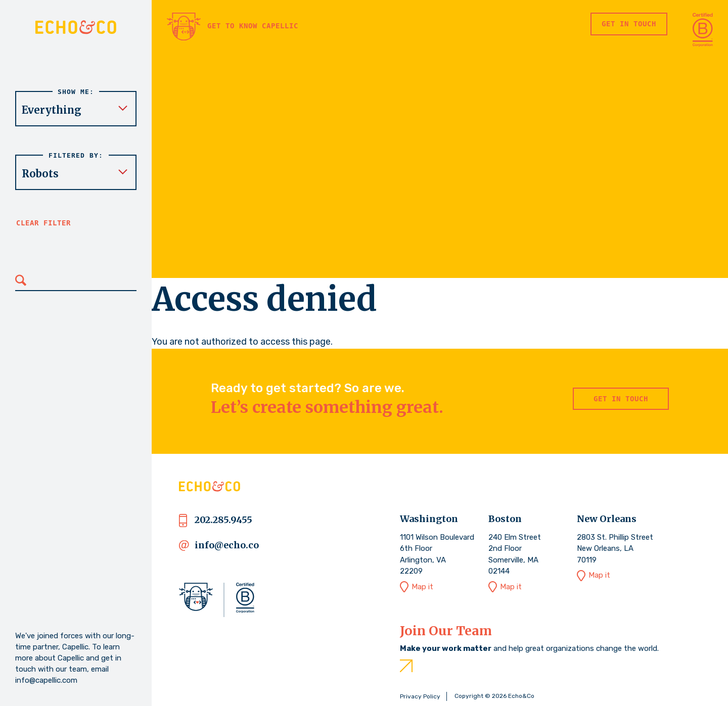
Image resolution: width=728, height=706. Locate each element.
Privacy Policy (420, 696)
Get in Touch (629, 24)
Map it (422, 587)
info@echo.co (227, 545)
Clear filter (43, 223)
